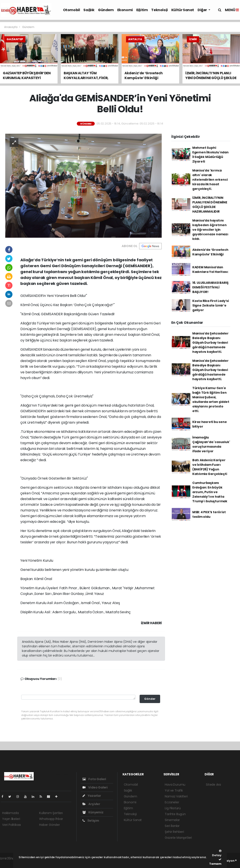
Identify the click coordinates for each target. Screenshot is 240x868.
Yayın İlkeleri (11, 819)
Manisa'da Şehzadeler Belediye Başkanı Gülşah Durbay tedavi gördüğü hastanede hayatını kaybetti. (210, 343)
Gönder (150, 699)
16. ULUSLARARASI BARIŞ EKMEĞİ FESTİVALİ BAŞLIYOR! (210, 287)
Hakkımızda (11, 813)
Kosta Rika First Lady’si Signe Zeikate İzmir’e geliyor (211, 305)
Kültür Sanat (183, 10)
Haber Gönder (50, 825)
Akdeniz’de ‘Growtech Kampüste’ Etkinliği (210, 252)
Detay (217, 853)
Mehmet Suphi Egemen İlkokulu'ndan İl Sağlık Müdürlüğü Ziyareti (210, 155)
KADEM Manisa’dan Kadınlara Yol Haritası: (210, 269)
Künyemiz (93, 812)
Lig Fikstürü (173, 808)
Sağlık (89, 10)
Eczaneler (172, 802)
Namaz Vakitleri (176, 796)
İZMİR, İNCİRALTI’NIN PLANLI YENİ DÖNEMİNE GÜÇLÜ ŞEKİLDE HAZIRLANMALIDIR (210, 205)
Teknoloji (159, 10)
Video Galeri (95, 787)
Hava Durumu (175, 785)
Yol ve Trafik (174, 790)
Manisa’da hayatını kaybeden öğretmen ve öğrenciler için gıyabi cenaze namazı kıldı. (210, 230)
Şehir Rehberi (174, 832)
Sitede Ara (213, 785)
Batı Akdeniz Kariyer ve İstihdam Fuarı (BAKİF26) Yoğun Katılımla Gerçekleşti (210, 467)
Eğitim (142, 10)
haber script (9, 863)
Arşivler (91, 804)
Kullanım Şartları (51, 813)
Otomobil (72, 10)
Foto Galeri (94, 779)
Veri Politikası (11, 825)
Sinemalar (172, 820)
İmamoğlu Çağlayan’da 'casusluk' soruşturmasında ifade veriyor (211, 444)
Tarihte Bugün (175, 814)
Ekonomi (125, 10)
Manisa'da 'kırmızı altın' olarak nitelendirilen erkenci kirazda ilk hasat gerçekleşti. (210, 180)
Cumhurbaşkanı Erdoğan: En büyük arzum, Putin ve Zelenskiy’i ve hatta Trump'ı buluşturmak (210, 492)
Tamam (215, 862)
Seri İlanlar (172, 826)
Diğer (203, 10)
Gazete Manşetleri (178, 838)
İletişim (91, 821)
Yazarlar (92, 796)
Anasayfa (11, 27)
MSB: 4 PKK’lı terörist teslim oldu (209, 514)
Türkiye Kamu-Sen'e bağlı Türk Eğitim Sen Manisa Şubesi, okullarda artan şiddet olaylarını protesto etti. (211, 399)
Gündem (106, 10)
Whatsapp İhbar (51, 819)
